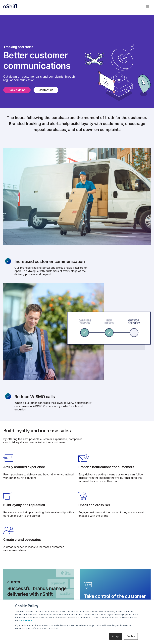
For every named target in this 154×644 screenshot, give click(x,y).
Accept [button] (116, 636)
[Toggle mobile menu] (148, 6)
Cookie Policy (25, 620)
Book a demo (17, 90)
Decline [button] (131, 636)
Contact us (46, 90)
